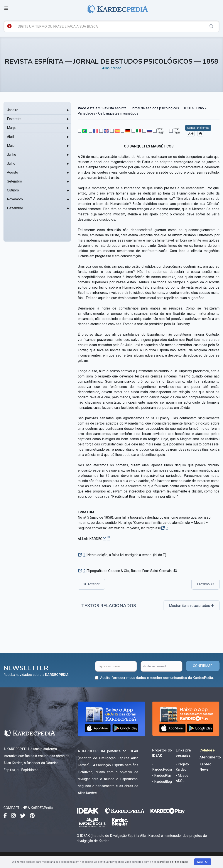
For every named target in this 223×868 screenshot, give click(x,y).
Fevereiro (14, 119)
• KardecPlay (162, 776)
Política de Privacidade (174, 862)
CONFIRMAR (203, 666)
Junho (12, 155)
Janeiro (13, 110)
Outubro (13, 190)
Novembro (15, 199)
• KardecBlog (162, 782)
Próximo (205, 584)
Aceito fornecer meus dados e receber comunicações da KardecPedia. (157, 678)
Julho (11, 163)
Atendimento (210, 757)
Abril (10, 137)
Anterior (91, 584)
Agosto (13, 172)
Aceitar (203, 862)
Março (12, 128)
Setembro (14, 181)
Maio (11, 146)
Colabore (207, 750)
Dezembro (15, 208)
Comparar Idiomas (198, 128)
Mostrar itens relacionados (192, 606)
